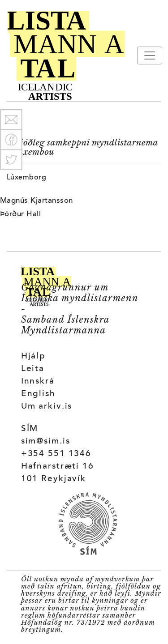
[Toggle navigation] (150, 55)
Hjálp (33, 356)
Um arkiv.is (47, 407)
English (38, 394)
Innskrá (38, 382)
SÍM (30, 429)
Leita (33, 369)
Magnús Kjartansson (37, 201)
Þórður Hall (20, 214)
